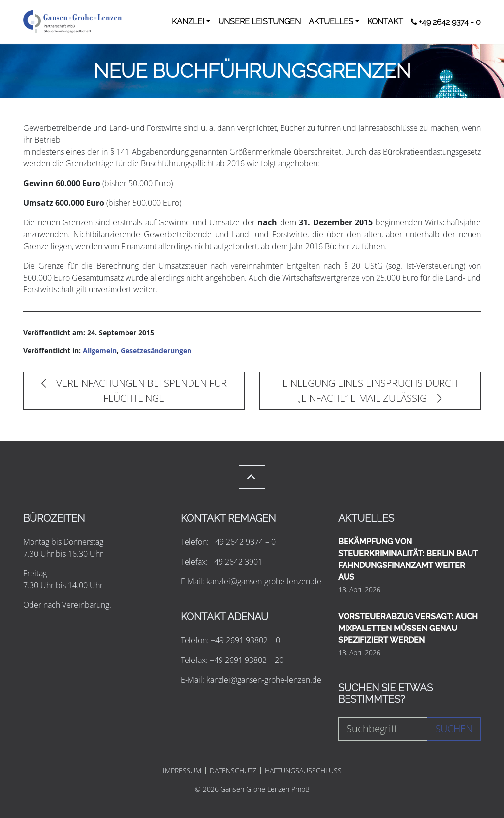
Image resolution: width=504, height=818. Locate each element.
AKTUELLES (331, 21)
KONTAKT (385, 21)
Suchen (454, 729)
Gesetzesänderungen (156, 351)
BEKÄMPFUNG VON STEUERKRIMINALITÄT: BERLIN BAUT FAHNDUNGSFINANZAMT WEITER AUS (408, 559)
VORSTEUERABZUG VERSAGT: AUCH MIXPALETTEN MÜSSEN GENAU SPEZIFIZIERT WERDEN (408, 628)
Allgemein (100, 351)
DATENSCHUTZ (233, 771)
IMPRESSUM (182, 771)
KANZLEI (188, 21)
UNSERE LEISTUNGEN (259, 21)
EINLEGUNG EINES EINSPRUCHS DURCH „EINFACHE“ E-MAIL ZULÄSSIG (370, 391)
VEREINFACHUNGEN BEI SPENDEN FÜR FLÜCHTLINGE (134, 391)
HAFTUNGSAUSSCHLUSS (303, 771)
